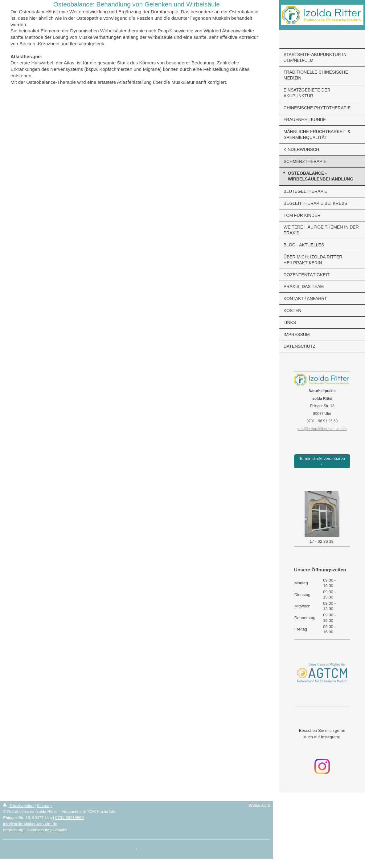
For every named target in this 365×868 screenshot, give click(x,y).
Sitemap (44, 806)
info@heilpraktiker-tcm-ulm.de (30, 824)
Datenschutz (38, 830)
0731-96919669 (69, 818)
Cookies (60, 830)
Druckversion (19, 806)
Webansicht (259, 805)
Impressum (13, 830)
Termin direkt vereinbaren (322, 458)
